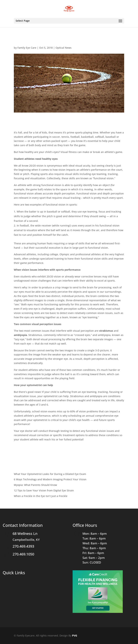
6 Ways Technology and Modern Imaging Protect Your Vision (50, 479)
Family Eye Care (27, 48)
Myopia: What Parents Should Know (35, 485)
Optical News (64, 48)
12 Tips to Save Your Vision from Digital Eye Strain (44, 490)
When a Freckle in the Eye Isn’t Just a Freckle (41, 496)
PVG (75, 636)
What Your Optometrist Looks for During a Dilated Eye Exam (50, 474)
